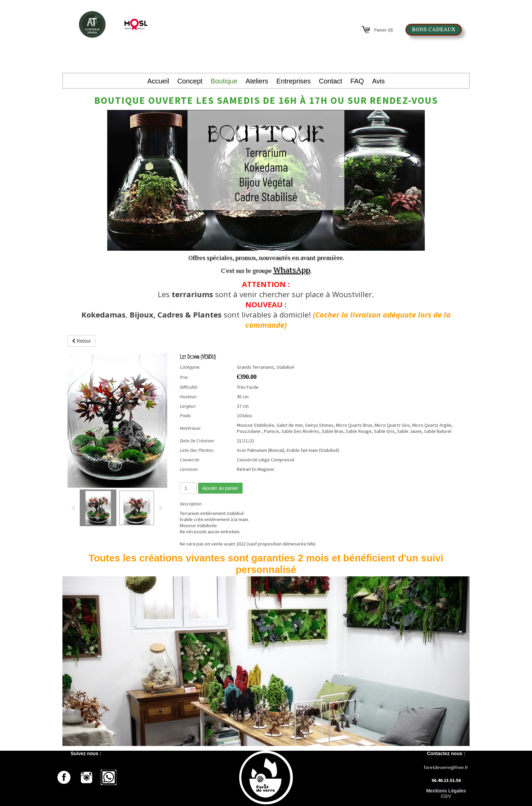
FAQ (357, 81)
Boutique (224, 81)
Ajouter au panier (220, 488)
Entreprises (294, 81)
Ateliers (257, 81)
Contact (331, 81)
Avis (378, 81)
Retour (81, 341)
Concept (190, 81)
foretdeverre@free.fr (446, 767)
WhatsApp (292, 270)
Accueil (158, 81)
